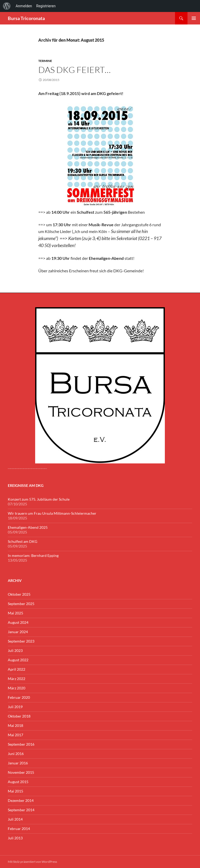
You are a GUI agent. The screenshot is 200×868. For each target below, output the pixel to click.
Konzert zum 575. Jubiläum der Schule (39, 499)
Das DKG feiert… (74, 70)
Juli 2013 (15, 838)
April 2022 (17, 669)
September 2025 (21, 604)
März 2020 (17, 688)
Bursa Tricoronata (26, 18)
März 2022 (17, 679)
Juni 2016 (16, 754)
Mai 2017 (15, 735)
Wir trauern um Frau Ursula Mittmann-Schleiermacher (52, 513)
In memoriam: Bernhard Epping (33, 555)
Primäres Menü (194, 18)
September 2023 (21, 641)
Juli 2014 (15, 819)
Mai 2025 (15, 613)
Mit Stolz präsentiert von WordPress (32, 862)
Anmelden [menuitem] (24, 6)
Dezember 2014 (21, 800)
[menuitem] (7, 6)
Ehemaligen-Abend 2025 (28, 527)
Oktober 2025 (19, 594)
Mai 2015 (15, 791)
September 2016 (21, 744)
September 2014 (21, 810)
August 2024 (18, 622)
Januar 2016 (18, 763)
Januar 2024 (18, 632)
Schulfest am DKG (23, 541)
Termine (45, 61)
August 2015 (18, 782)
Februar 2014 (19, 829)
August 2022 (18, 660)
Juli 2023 (15, 650)
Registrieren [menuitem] (46, 6)
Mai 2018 (15, 725)
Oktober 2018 (19, 716)
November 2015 (21, 772)
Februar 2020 (19, 697)
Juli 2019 (15, 707)
